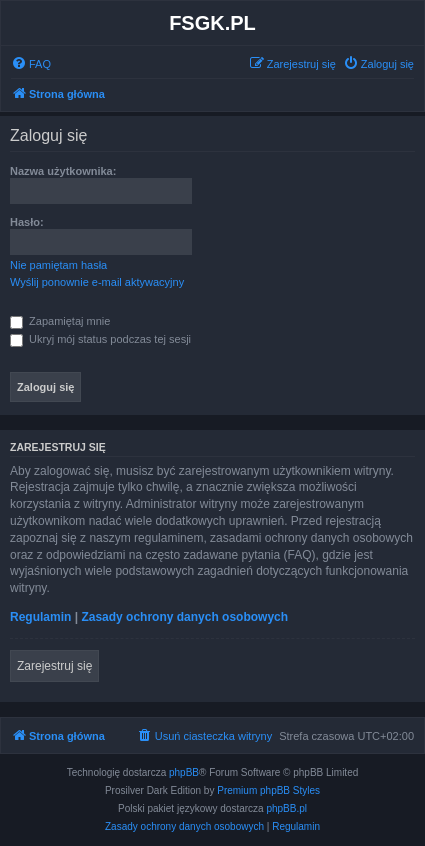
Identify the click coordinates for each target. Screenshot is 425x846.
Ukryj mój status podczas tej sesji (100, 339)
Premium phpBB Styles (268, 790)
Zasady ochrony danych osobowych (184, 617)
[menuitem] (31, 64)
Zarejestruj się (54, 666)
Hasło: (27, 222)
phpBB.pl (286, 808)
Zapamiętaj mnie (60, 321)
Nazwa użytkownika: (63, 171)
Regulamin (40, 617)
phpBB (184, 772)
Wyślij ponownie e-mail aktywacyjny (97, 282)
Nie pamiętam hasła (58, 265)
